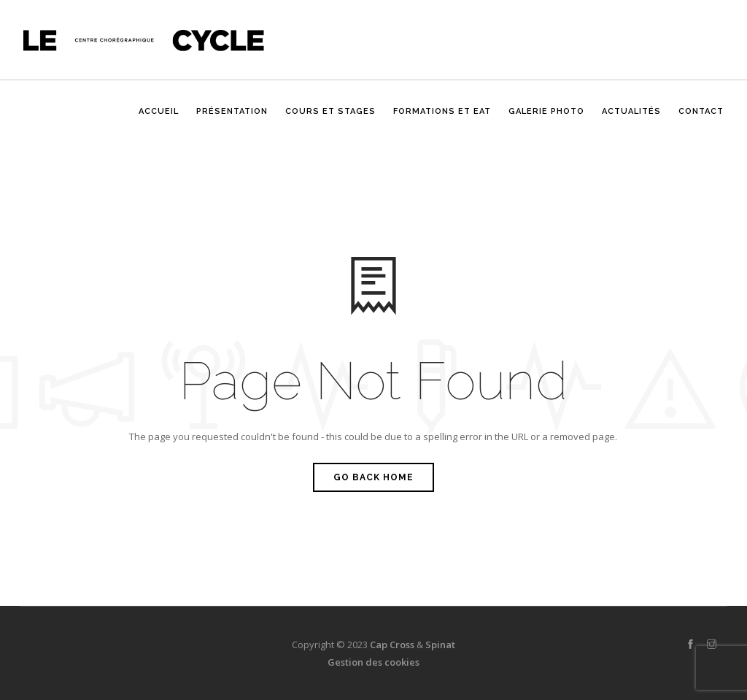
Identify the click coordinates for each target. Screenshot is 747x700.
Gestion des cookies (373, 662)
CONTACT (701, 118)
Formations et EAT (442, 118)
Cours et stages (330, 118)
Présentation (232, 118)
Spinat (440, 645)
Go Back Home (373, 477)
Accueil (159, 118)
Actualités (631, 118)
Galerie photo (546, 118)
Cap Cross (392, 645)
